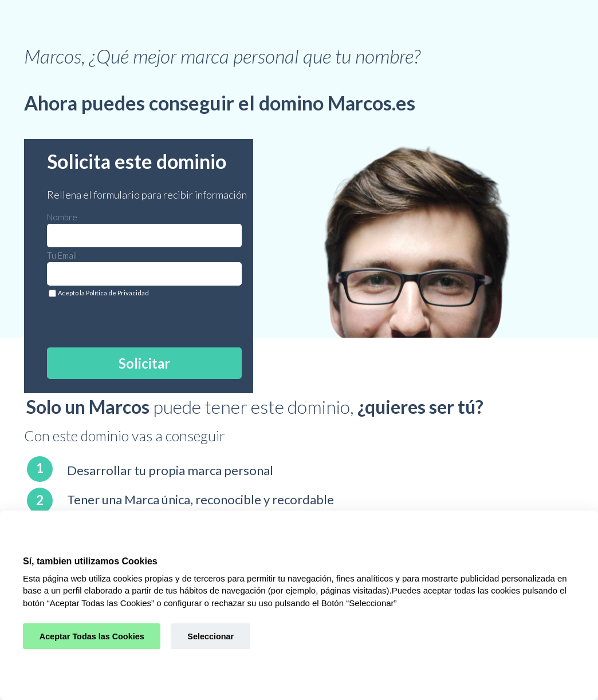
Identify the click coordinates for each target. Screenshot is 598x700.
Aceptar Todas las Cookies (92, 636)
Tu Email (62, 256)
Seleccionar (211, 636)
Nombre (62, 217)
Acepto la (103, 293)
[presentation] (128, 320)
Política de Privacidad (117, 293)
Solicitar (144, 363)
